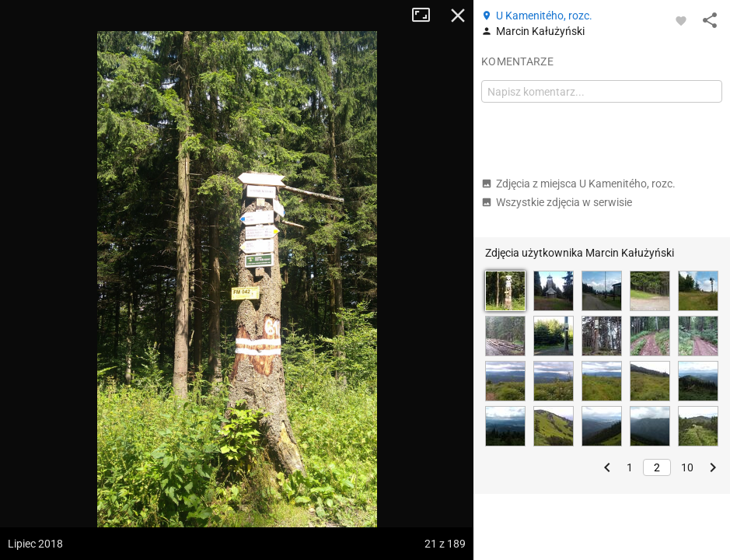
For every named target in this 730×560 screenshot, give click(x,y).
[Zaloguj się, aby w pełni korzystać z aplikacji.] (681, 20)
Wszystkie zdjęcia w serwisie (557, 202)
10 (687, 467)
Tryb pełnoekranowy (427, 16)
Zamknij (458, 16)
